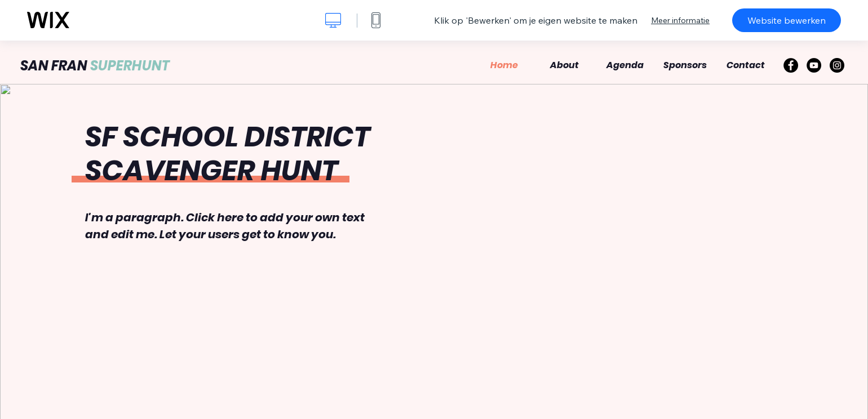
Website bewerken (787, 20)
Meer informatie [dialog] (680, 20)
